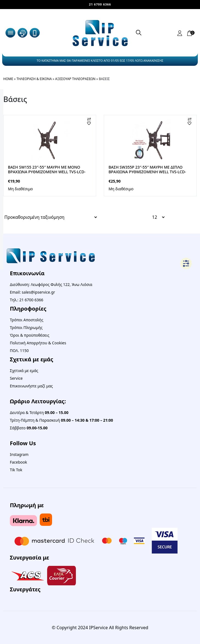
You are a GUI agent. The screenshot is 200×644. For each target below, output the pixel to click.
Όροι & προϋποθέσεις (30, 335)
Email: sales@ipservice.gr (32, 292)
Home (8, 79)
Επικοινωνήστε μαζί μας (31, 386)
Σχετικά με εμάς (24, 371)
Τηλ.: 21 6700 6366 (27, 300)
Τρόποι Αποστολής (27, 320)
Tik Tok (16, 470)
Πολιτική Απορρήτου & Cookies (38, 343)
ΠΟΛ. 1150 (19, 351)
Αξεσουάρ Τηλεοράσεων (75, 79)
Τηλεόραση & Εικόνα (34, 79)
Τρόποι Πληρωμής (26, 327)
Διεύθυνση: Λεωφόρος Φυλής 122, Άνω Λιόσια (51, 284)
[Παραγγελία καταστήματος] (51, 217)
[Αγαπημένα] (93, 123)
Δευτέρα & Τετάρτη (39, 412)
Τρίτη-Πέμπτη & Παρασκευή (62, 420)
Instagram (19, 454)
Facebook (18, 462)
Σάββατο (29, 428)
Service (16, 378)
